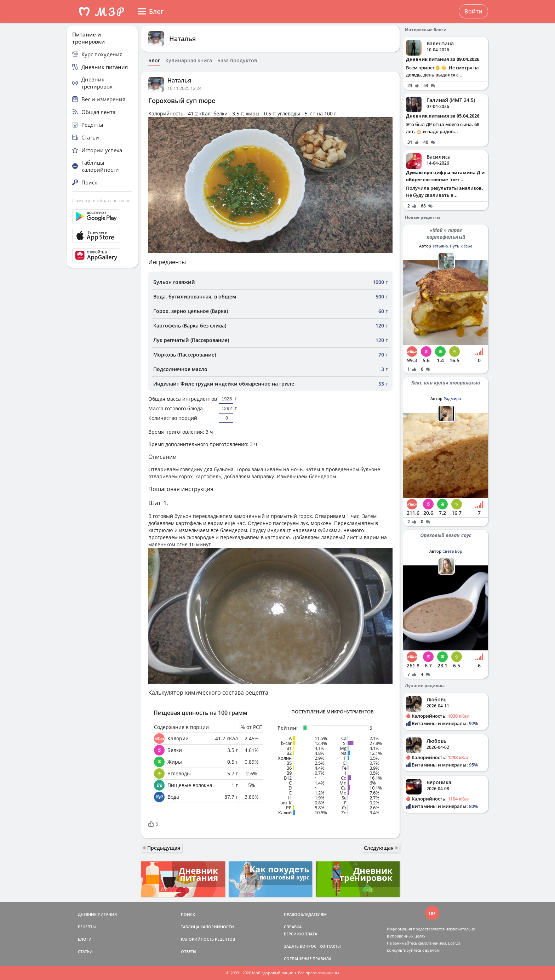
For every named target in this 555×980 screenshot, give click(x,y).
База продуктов (237, 61)
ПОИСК (188, 914)
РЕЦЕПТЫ (87, 927)
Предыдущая (162, 848)
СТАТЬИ (85, 951)
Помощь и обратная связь (101, 200)
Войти (473, 11)
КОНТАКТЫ (330, 946)
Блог (154, 61)
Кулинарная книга (189, 61)
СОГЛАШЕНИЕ (298, 959)
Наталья (182, 39)
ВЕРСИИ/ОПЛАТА (301, 934)
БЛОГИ (85, 939)
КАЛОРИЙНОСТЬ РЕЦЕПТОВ (208, 939)
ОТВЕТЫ (189, 951)
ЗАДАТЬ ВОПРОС (300, 946)
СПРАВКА (293, 927)
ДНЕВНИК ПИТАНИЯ (97, 914)
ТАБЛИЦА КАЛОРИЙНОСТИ (207, 927)
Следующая (381, 848)
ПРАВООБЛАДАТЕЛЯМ (305, 914)
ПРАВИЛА (322, 959)
